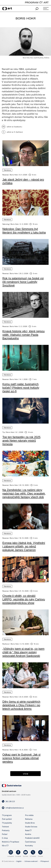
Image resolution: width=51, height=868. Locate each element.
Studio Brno (30, 823)
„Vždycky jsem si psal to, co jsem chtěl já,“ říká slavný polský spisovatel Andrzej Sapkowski (23, 652)
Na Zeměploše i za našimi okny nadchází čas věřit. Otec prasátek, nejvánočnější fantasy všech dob (24, 493)
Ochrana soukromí (31, 861)
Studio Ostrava (31, 827)
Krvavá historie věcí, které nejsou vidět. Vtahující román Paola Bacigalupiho (24, 335)
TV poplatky (7, 823)
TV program (7, 815)
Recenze (5, 175)
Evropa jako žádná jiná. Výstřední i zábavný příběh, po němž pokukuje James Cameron (24, 546)
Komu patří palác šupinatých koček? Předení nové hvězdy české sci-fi (21, 388)
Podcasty (6, 830)
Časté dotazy (30, 842)
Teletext (5, 827)
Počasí (5, 834)
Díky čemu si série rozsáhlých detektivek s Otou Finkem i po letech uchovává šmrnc (21, 705)
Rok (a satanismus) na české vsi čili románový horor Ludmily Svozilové (23, 282)
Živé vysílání (7, 819)
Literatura (7, 170)
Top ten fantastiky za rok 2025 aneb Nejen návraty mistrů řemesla (21, 441)
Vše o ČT (5, 846)
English (19, 861)
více (26, 774)
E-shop (5, 838)
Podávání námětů (32, 838)
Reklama (29, 819)
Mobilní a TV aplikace (11, 842)
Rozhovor (6, 644)
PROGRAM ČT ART (37, 2)
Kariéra (28, 834)
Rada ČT (28, 830)
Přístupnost (45, 861)
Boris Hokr (14, 175)
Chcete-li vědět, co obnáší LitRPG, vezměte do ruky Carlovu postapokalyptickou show (24, 599)
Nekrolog (6, 224)
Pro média (29, 815)
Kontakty (29, 846)
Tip (4, 432)
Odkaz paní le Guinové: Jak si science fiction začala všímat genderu (21, 758)
